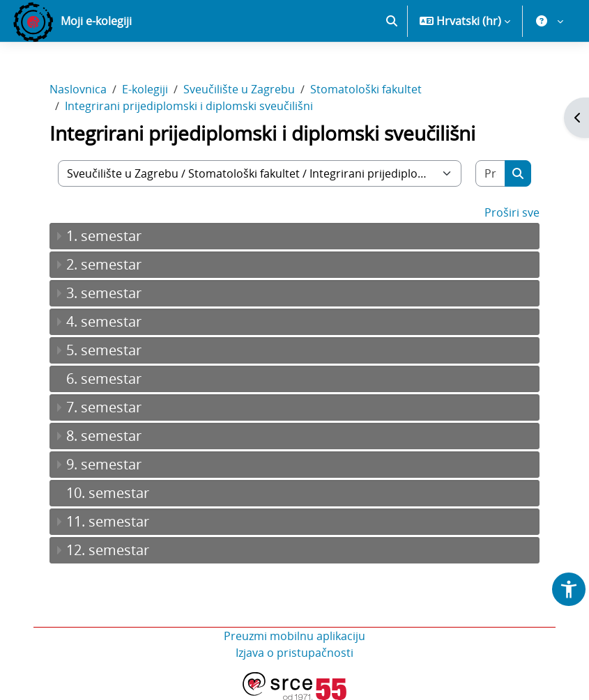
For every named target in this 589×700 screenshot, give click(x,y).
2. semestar (104, 264)
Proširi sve (512, 212)
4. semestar (104, 321)
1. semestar (104, 236)
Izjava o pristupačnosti (294, 653)
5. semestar (104, 350)
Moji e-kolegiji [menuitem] (96, 21)
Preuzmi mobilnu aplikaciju (294, 636)
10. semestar (108, 493)
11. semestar (108, 521)
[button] (392, 21)
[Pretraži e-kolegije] (491, 173)
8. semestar (104, 436)
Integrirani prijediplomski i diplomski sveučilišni (189, 106)
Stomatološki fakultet (366, 89)
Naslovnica (78, 89)
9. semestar (104, 464)
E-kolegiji (145, 89)
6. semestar (104, 379)
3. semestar (104, 293)
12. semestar (108, 550)
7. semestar (104, 407)
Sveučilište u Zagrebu (239, 89)
